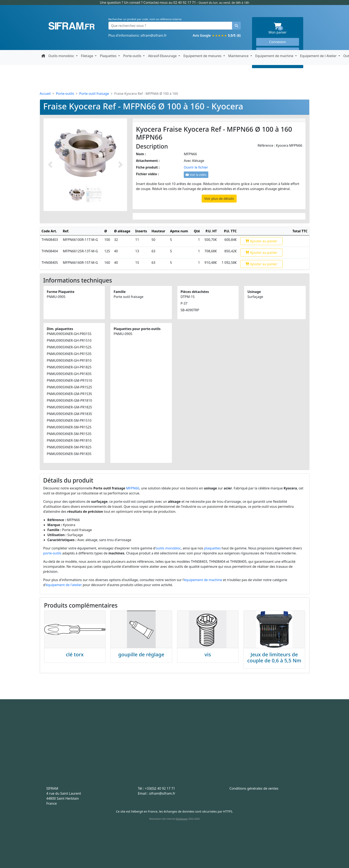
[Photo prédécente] (50, 165)
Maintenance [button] (239, 56)
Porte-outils (65, 94)
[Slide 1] (77, 194)
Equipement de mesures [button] (203, 56)
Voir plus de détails (219, 199)
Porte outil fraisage (94, 94)
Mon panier (284, 29)
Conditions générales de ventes (254, 788)
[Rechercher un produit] (236, 26)
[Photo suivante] (120, 165)
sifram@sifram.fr (154, 35)
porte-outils (52, 553)
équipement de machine (203, 580)
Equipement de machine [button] (275, 56)
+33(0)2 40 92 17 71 (160, 788)
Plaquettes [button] (109, 56)
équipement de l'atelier (64, 585)
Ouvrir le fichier (196, 167)
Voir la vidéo (196, 175)
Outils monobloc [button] (62, 56)
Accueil (45, 94)
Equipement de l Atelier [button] (319, 56)
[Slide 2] (94, 194)
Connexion (277, 42)
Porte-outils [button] (133, 56)
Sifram (72, 26)
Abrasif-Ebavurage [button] (163, 56)
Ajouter (261, 241)
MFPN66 (133, 488)
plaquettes (212, 548)
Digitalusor (182, 819)
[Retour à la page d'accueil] (43, 56)
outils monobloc (168, 548)
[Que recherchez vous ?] (170, 26)
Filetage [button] (88, 56)
